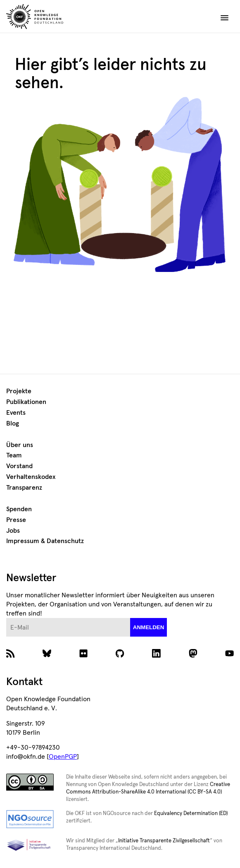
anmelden (149, 627)
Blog (13, 423)
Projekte (19, 391)
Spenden (19, 509)
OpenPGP (63, 757)
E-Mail (6, 618)
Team (14, 455)
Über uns (20, 445)
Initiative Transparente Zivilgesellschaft (164, 841)
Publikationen (26, 402)
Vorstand (19, 466)
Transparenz (24, 488)
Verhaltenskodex (31, 477)
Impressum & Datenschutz (45, 541)
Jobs (13, 531)
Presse (16, 520)
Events (16, 413)
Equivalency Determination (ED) (191, 814)
